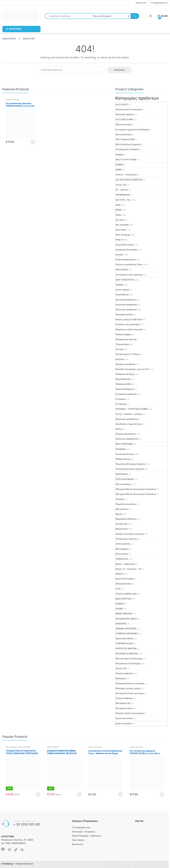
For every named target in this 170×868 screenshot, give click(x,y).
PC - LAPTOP (122, 190)
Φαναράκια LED (123, 703)
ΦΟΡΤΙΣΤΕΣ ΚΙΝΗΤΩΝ (126, 648)
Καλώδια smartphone (126, 364)
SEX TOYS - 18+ (123, 200)
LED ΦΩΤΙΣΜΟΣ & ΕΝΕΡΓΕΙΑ (129, 180)
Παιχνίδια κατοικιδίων (126, 504)
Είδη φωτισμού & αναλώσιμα (129, 659)
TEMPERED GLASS (124, 643)
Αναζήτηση (119, 70)
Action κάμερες (123, 290)
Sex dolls (120, 220)
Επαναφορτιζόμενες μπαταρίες (130, 683)
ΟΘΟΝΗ (119, 609)
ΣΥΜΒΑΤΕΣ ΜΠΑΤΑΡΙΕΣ (127, 634)
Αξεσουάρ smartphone (126, 310)
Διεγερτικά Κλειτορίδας (127, 250)
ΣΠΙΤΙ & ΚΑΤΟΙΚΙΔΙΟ (125, 479)
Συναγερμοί (121, 404)
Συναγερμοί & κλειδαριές (127, 149)
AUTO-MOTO (122, 104)
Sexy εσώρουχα (123, 235)
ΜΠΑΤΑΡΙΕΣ (121, 624)
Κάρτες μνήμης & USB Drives (129, 319)
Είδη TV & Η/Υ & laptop (126, 159)
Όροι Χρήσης (78, 840)
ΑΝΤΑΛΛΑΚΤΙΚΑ (123, 584)
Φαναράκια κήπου (124, 708)
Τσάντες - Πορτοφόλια (126, 175)
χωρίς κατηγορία (12, 100)
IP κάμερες (121, 399)
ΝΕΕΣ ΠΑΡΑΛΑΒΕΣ (124, 444)
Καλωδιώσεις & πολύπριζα (128, 663)
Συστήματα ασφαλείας (126, 394)
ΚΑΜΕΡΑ (120, 604)
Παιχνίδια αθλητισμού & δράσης (131, 464)
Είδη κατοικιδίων (123, 484)
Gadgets (119, 155)
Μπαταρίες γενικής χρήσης (128, 688)
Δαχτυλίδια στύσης (125, 245)
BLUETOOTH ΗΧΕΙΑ (125, 579)
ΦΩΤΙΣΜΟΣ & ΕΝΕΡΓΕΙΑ (127, 654)
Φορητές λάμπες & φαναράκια (130, 713)
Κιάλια (119, 429)
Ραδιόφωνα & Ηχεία (125, 374)
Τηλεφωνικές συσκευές (127, 539)
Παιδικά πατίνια (123, 459)
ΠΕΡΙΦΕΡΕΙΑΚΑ (123, 195)
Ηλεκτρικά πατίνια (124, 314)
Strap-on (120, 240)
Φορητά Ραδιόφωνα (125, 389)
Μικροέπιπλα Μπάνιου (126, 519)
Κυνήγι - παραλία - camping (129, 414)
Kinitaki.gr (8, 864)
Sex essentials (122, 225)
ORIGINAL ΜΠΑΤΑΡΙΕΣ (126, 629)
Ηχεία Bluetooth (123, 379)
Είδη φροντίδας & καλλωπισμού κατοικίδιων (136, 489)
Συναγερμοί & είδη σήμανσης (129, 275)
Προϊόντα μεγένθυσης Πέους (129, 264)
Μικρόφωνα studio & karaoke (129, 329)
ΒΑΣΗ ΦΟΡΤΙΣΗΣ (124, 599)
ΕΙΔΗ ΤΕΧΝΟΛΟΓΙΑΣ (125, 280)
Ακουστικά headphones (126, 305)
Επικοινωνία (141, 3)
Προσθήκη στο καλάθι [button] (33, 142)
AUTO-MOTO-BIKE (124, 119)
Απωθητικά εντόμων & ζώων (129, 424)
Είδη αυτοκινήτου (124, 124)
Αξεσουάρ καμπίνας (125, 114)
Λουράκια (120, 499)
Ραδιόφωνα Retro (124, 384)
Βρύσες (119, 514)
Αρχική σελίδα (9, 39)
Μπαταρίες (121, 678)
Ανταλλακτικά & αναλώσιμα (129, 109)
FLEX (118, 589)
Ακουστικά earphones (126, 300)
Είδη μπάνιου (122, 509)
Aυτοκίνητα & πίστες (125, 454)
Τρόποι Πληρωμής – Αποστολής (86, 836)
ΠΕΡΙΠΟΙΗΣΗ (122, 474)
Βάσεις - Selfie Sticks (125, 564)
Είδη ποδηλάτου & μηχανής (128, 144)
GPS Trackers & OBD (125, 139)
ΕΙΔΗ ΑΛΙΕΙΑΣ (122, 270)
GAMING (120, 165)
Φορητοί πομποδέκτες (126, 434)
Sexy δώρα (121, 230)
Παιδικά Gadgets (123, 334)
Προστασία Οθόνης (125, 638)
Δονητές (120, 255)
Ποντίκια (120, 349)
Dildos (118, 215)
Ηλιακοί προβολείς (124, 673)
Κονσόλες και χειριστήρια (128, 324)
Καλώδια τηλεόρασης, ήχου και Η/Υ (132, 369)
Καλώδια (120, 359)
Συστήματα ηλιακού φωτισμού (130, 693)
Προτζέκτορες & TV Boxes (128, 354)
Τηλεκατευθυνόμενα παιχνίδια (130, 469)
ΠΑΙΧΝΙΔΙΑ (121, 449)
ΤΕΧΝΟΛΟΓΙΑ (122, 559)
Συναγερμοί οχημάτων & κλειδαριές (132, 130)
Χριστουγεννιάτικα (124, 718)
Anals (118, 205)
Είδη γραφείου (122, 549)
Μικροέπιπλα (122, 529)
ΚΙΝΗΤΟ (119, 574)
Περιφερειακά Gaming (126, 339)
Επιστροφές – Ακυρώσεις (83, 832)
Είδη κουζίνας (122, 554)
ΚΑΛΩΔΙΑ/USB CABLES (126, 619)
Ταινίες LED (121, 185)
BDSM (118, 210)
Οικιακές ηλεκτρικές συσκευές (130, 534)
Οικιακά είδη (121, 524)
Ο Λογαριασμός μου (159, 3)
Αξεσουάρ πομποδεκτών (127, 419)
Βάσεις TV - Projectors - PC (128, 569)
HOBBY (119, 170)
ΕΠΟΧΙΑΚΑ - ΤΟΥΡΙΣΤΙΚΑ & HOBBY (132, 409)
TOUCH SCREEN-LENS (126, 594)
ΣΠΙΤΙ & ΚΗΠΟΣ (123, 544)
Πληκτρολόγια (122, 344)
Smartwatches (122, 295)
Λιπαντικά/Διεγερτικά (126, 259)
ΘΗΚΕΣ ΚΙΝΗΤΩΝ (124, 614)
